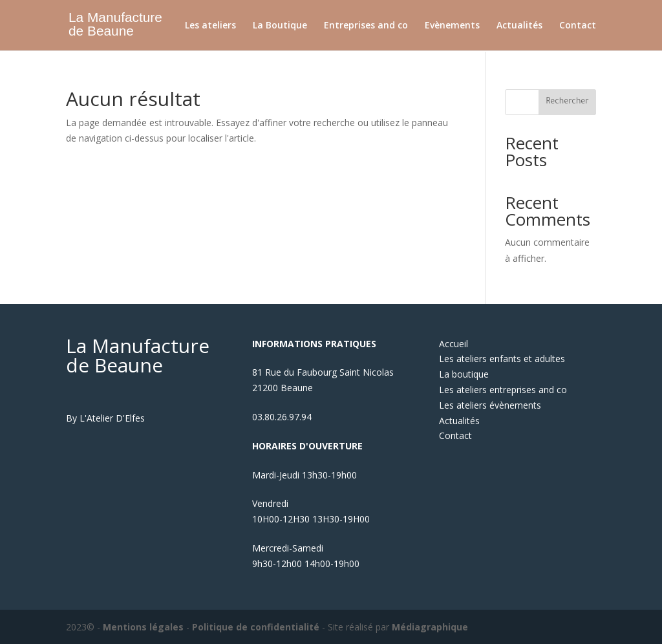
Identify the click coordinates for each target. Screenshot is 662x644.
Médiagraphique (430, 627)
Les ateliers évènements (490, 405)
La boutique (464, 374)
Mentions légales (143, 627)
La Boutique (280, 26)
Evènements (452, 26)
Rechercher (567, 102)
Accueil (454, 344)
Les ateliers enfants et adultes (502, 359)
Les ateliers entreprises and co (503, 390)
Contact (578, 26)
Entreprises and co (366, 26)
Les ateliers (210, 26)
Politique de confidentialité (256, 627)
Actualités (519, 26)
